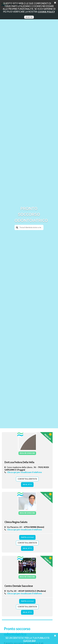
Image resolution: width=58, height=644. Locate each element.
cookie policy (46, 12)
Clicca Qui (29, 641)
